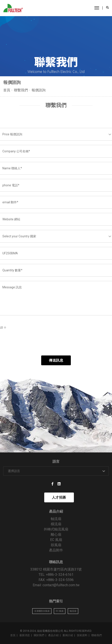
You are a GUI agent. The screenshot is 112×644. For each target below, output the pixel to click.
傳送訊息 (56, 360)
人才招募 (59, 497)
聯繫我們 (21, 90)
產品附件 (56, 550)
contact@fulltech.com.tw (61, 585)
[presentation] (34, 343)
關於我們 (39, 635)
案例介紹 (68, 635)
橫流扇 (56, 524)
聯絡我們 (97, 635)
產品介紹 (53, 635)
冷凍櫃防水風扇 (42, 611)
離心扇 (56, 534)
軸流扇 (56, 519)
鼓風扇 (56, 545)
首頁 (7, 90)
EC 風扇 (56, 540)
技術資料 (82, 635)
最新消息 (25, 635)
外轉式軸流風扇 (56, 529)
